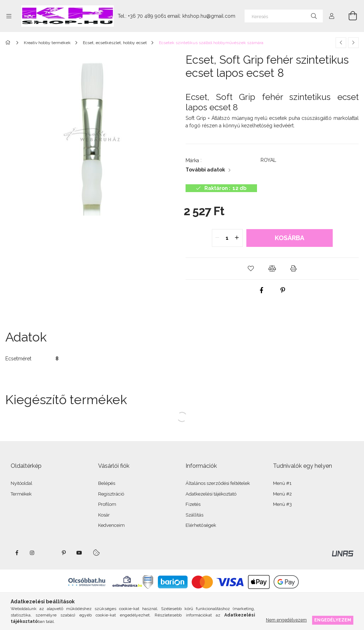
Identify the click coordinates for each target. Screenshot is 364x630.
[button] (251, 269)
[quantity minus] (218, 238)
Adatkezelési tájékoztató (211, 494)
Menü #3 (282, 504)
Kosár (104, 515)
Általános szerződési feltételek (218, 483)
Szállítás (194, 515)
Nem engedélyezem (286, 620)
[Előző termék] (341, 43)
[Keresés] (284, 16)
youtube (79, 553)
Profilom (107, 504)
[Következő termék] (353, 43)
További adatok (205, 170)
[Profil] (332, 16)
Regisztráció (111, 494)
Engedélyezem (333, 620)
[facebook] (262, 290)
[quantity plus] (237, 238)
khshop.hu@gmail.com (209, 16)
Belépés (107, 483)
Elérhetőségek (201, 525)
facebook (17, 553)
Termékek (21, 494)
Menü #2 (282, 494)
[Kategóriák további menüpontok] (9, 16)
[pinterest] (283, 290)
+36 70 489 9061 (147, 16)
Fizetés (193, 504)
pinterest (64, 553)
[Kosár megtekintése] (349, 16)
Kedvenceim (111, 525)
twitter (48, 553)
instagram (32, 553)
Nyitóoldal (22, 483)
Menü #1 (282, 483)
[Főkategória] (9, 43)
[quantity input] (227, 238)
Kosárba (290, 238)
